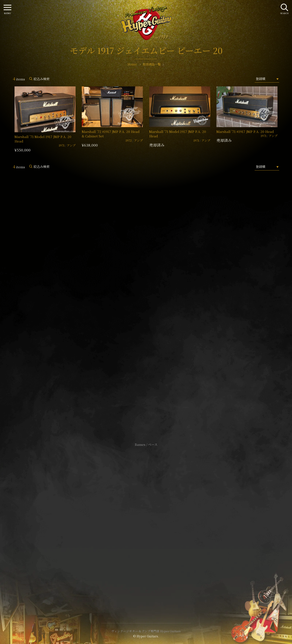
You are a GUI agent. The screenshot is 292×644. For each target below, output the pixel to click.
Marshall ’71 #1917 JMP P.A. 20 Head (245, 132)
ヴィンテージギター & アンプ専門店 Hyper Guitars (146, 631)
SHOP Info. (146, 317)
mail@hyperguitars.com (152, 304)
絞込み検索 (42, 79)
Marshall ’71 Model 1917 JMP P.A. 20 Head (43, 139)
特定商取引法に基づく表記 (146, 523)
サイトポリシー (146, 516)
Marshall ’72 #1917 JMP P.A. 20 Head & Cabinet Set (111, 134)
